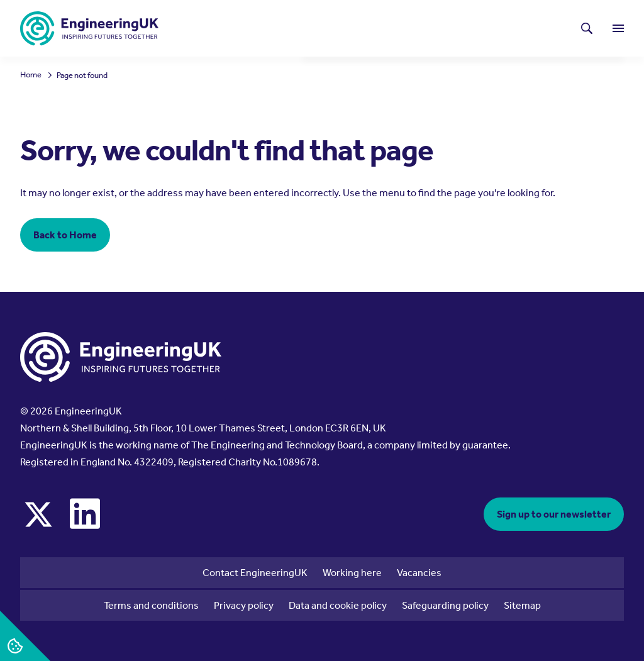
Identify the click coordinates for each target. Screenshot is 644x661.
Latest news (359, 28)
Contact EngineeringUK (255, 573)
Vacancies (419, 573)
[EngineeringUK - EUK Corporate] (89, 29)
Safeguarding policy (445, 605)
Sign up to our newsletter (554, 514)
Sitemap (522, 605)
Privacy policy (244, 605)
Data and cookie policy (338, 605)
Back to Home (65, 235)
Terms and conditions (151, 605)
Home (31, 75)
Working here (352, 573)
